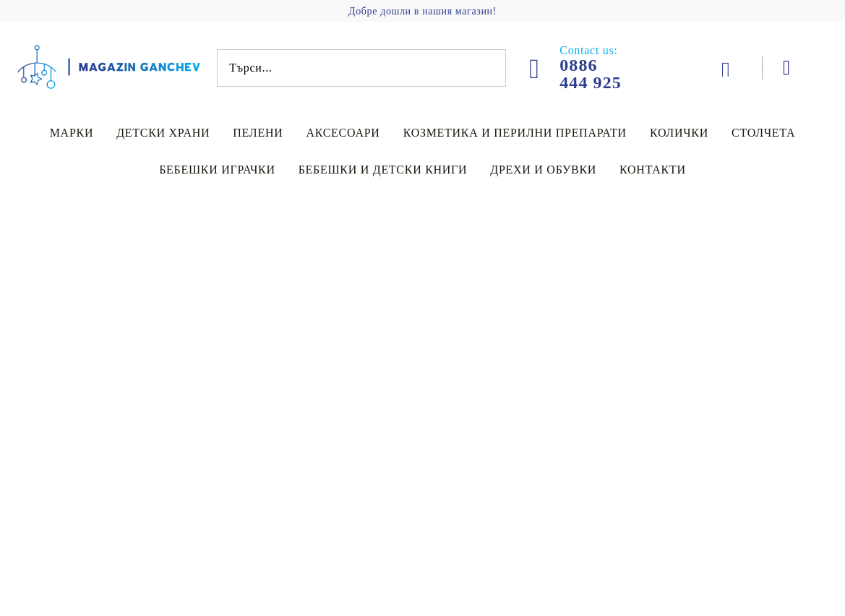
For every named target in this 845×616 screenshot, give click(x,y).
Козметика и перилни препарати (515, 133)
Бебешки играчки (217, 170)
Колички (679, 133)
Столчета (763, 133)
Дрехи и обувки (543, 170)
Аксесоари (343, 133)
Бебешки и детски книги (383, 170)
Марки (72, 133)
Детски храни (163, 133)
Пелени (258, 133)
